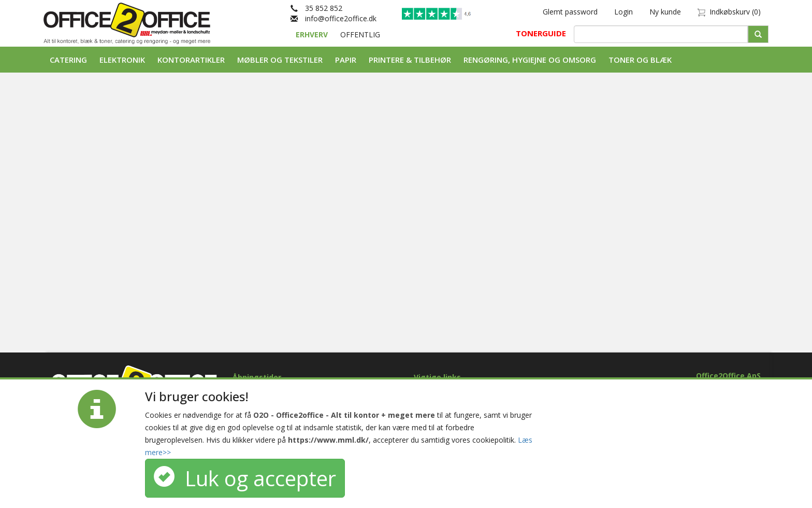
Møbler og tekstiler (280, 60)
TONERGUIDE (541, 33)
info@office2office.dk (334, 18)
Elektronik (122, 60)
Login (624, 12)
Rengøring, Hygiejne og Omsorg (530, 60)
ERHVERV (313, 34)
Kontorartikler (191, 60)
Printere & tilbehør (410, 60)
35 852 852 (316, 8)
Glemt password (570, 12)
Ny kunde (665, 12)
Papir (346, 60)
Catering (68, 60)
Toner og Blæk (640, 60)
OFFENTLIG (360, 34)
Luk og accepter (245, 478)
